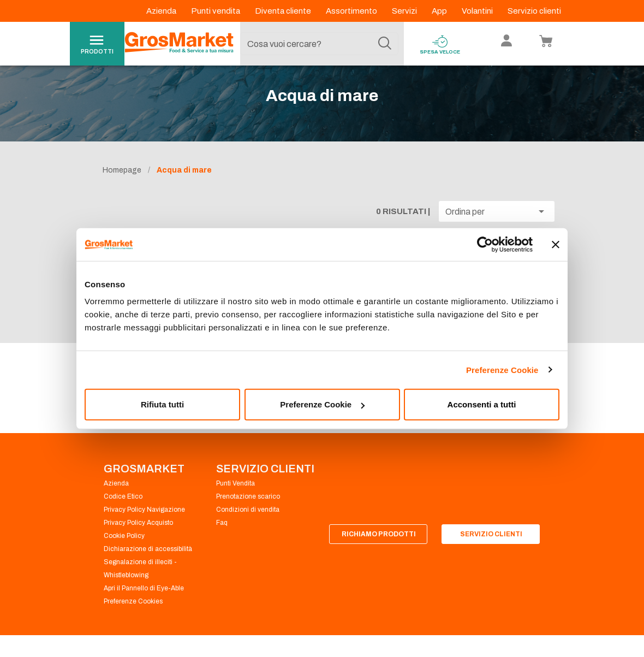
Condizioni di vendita (248, 526)
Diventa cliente (284, 11)
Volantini (478, 11)
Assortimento (352, 11)
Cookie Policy (124, 553)
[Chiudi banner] (556, 244)
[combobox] (319, 44)
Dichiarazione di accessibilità (148, 566)
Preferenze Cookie (502, 369)
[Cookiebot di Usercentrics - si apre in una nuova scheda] (485, 244)
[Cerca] (385, 44)
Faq (222, 540)
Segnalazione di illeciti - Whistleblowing (140, 585)
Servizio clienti (534, 11)
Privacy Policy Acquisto (138, 540)
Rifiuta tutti (162, 404)
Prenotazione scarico (248, 513)
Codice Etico (123, 513)
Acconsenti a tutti (482, 404)
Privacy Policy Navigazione (144, 526)
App (440, 11)
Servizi (405, 11)
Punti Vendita (235, 500)
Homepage (122, 187)
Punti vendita (216, 11)
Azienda (162, 11)
